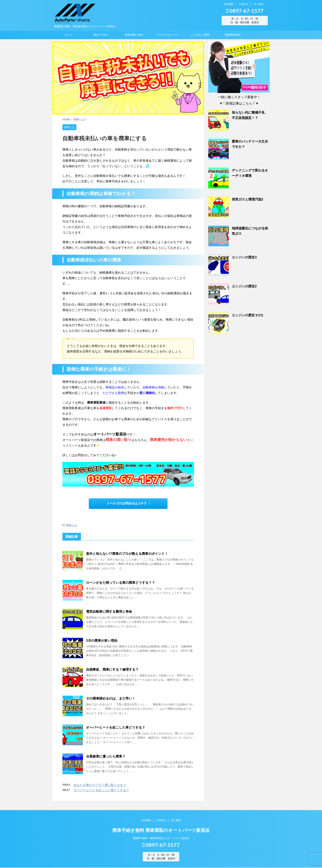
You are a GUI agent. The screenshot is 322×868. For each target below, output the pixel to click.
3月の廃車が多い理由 (102, 641)
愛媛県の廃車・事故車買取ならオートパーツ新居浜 (161, 838)
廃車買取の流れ (134, 35)
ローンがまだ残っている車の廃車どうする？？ (121, 583)
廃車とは (71, 525)
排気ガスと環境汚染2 (248, 199)
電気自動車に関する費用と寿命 (109, 612)
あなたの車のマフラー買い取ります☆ (100, 785)
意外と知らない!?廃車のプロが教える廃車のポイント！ (127, 554)
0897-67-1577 (245, 11)
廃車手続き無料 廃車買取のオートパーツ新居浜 (161, 831)
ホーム (68, 35)
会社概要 (229, 4)
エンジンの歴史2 (244, 286)
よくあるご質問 (200, 35)
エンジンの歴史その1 (248, 315)
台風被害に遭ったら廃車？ (106, 756)
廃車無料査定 (233, 35)
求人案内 (259, 4)
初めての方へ (101, 35)
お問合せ (244, 4)
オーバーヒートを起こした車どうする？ (116, 727)
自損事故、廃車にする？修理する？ (112, 669)
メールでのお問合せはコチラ (128, 503)
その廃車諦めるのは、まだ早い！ (111, 698)
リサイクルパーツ (167, 35)
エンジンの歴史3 (244, 257)
